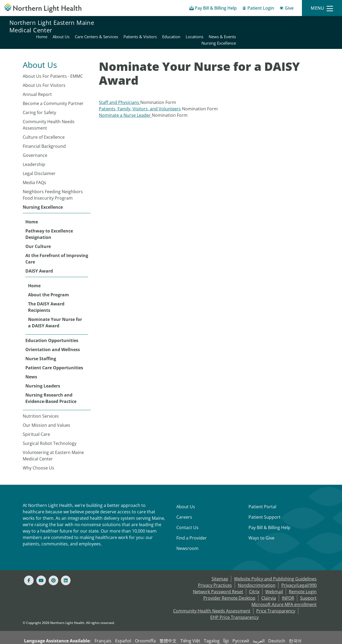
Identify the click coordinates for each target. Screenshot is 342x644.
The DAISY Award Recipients (46, 294)
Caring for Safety (39, 100)
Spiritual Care (36, 421)
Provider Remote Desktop (229, 585)
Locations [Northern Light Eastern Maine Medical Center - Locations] (291, 23)
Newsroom (187, 536)
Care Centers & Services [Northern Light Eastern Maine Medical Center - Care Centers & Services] (193, 23)
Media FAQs (34, 170)
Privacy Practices (215, 572)
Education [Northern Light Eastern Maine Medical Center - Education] (268, 23)
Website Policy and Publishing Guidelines (275, 566)
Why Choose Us (38, 455)
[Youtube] (41, 568)
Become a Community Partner (53, 91)
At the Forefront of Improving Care (57, 246)
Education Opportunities (52, 328)
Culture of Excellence (44, 124)
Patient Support (265, 504)
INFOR (288, 585)
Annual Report (37, 82)
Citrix (254, 579)
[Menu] (322, 8)
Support (308, 585)
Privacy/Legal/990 (299, 572)
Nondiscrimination (257, 572)
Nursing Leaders (43, 373)
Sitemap (220, 566)
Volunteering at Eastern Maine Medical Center (53, 443)
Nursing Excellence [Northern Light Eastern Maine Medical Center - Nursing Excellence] (315, 29)
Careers (184, 504)
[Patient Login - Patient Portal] (258, 9)
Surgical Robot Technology (50, 430)
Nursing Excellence (43, 194)
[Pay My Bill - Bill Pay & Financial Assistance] (213, 9)
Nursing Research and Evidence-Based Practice (51, 385)
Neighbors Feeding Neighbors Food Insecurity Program (53, 182)
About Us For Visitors (44, 72)
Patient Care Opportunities (54, 355)
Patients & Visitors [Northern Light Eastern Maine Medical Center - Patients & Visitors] (237, 23)
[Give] (287, 9)
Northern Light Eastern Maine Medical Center (52, 26)
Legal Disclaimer (39, 161)
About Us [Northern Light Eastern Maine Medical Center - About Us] (158, 23)
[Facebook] (29, 568)
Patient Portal (262, 494)
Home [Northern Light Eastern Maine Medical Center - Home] (138, 23)
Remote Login (303, 579)
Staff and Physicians (120, 90)
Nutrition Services (41, 403)
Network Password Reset (218, 579)
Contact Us (187, 515)
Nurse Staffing (41, 346)
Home (32, 209)
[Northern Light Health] (43, 8)
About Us (186, 494)
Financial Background (44, 133)
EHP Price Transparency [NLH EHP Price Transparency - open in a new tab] (234, 604)
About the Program (48, 282)
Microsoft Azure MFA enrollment (284, 592)
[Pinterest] (53, 568)
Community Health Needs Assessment (49, 112)
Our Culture (38, 234)
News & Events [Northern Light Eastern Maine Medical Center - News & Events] (319, 23)
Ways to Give (261, 525)
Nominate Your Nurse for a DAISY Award (55, 310)
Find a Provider (192, 525)
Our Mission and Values (46, 412)
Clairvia (269, 585)
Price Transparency (276, 598)
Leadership (34, 152)
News (31, 364)
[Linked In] (66, 568)
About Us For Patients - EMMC (53, 63)
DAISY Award (39, 258)
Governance (35, 142)
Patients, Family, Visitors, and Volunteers (140, 96)
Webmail (274, 579)
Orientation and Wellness (53, 337)
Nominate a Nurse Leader (125, 102)
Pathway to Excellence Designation (49, 221)
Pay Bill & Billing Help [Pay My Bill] (269, 515)
